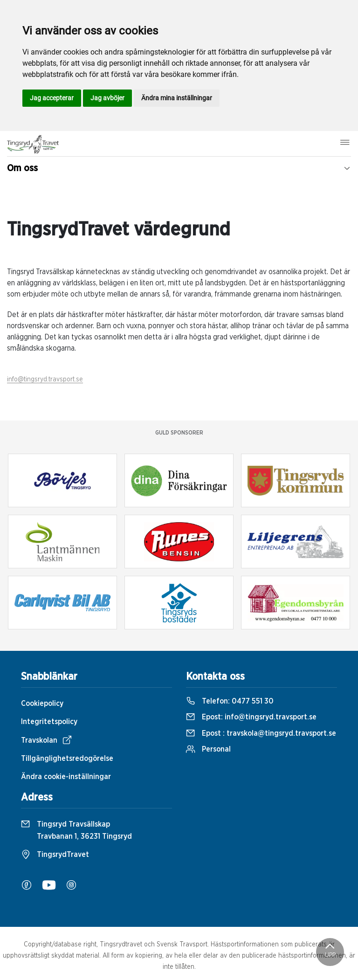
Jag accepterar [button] (52, 98)
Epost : (261, 733)
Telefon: (230, 701)
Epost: (251, 717)
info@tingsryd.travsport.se (45, 380)
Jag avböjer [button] (107, 98)
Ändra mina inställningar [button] (177, 98)
